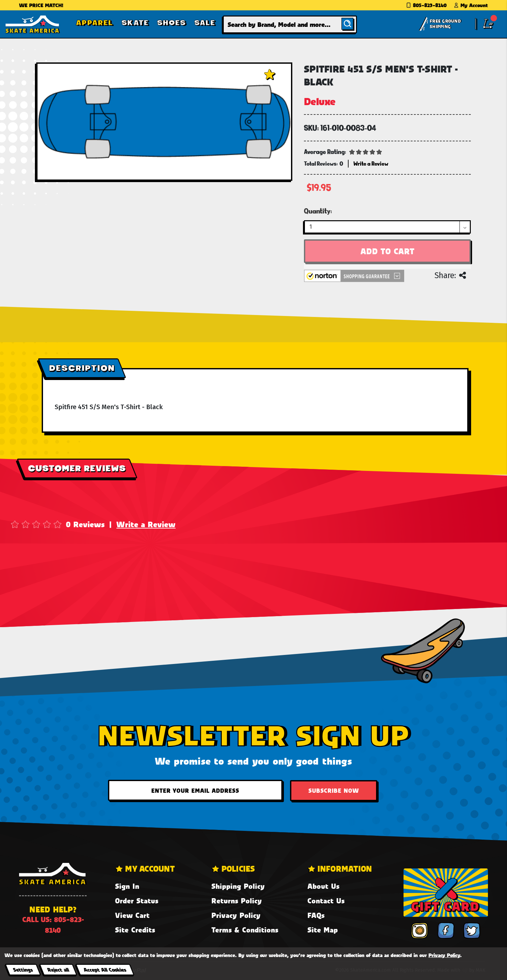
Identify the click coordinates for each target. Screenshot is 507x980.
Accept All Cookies (105, 969)
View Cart (132, 915)
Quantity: (318, 211)
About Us (324, 886)
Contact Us (326, 901)
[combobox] (290, 24)
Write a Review (146, 524)
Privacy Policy (236, 915)
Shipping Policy (238, 886)
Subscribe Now (334, 790)
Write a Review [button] (371, 163)
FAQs (316, 915)
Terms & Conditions (245, 930)
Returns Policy (237, 901)
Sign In (127, 886)
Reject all (58, 969)
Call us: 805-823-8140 (53, 925)
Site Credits (135, 930)
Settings (23, 969)
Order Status (137, 901)
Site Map (323, 930)
